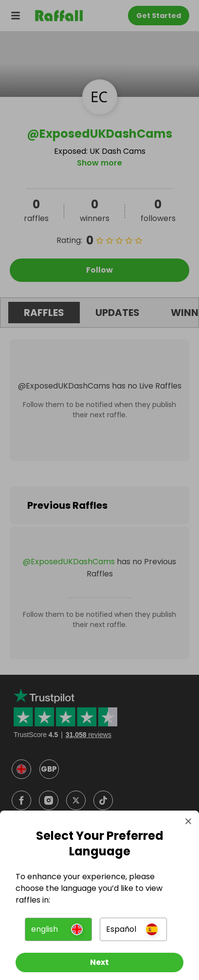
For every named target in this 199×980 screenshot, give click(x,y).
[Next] (99, 962)
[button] (58, 929)
